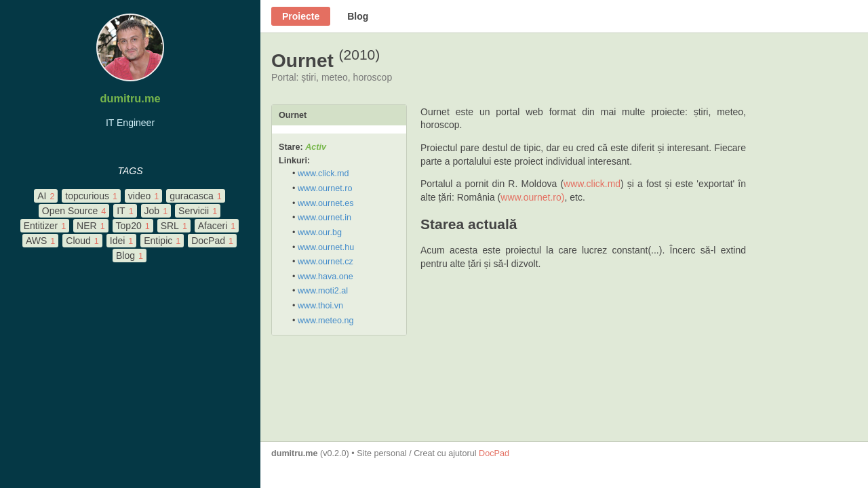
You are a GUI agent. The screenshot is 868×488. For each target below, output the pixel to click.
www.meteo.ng (326, 321)
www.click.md (323, 174)
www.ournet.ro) (532, 197)
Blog (358, 16)
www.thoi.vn (320, 306)
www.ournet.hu (326, 247)
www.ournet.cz (325, 262)
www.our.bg (320, 232)
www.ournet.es (326, 203)
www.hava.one (325, 277)
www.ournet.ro (325, 188)
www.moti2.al (323, 291)
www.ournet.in (324, 218)
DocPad (494, 453)
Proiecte (301, 16)
